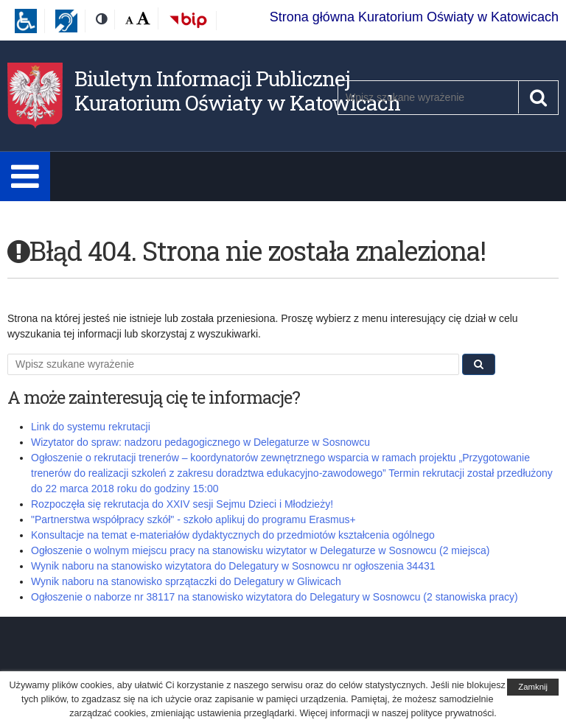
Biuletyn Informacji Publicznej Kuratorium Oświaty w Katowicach (237, 91)
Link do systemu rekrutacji (91, 427)
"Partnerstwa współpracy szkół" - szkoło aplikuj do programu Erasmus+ (193, 519)
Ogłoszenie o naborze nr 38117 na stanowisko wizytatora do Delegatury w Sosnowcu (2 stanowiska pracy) (275, 597)
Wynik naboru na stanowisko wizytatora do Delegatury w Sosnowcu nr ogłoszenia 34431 (233, 566)
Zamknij (533, 687)
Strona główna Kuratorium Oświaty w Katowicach (414, 17)
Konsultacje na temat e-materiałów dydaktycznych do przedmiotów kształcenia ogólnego (233, 535)
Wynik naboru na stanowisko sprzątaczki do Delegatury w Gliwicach (186, 581)
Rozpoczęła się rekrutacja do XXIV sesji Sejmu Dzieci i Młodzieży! (182, 504)
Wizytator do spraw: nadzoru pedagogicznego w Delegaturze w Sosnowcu (200, 442)
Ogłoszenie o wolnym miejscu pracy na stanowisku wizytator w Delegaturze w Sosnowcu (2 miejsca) (260, 550)
